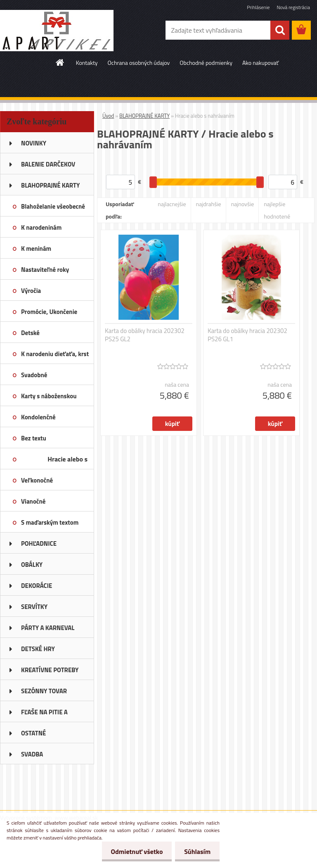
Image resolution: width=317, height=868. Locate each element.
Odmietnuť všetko (133, 851)
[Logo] (57, 31)
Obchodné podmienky (206, 63)
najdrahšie (209, 204)
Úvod (108, 116)
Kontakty (87, 63)
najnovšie (243, 204)
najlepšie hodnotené (277, 210)
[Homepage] (60, 62)
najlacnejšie (172, 204)
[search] (280, 30)
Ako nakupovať (260, 63)
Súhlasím (196, 851)
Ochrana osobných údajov (139, 63)
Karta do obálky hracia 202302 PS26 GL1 (247, 335)
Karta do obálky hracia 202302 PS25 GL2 (145, 335)
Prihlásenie (258, 7)
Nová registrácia (293, 7)
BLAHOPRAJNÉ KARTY (144, 116)
